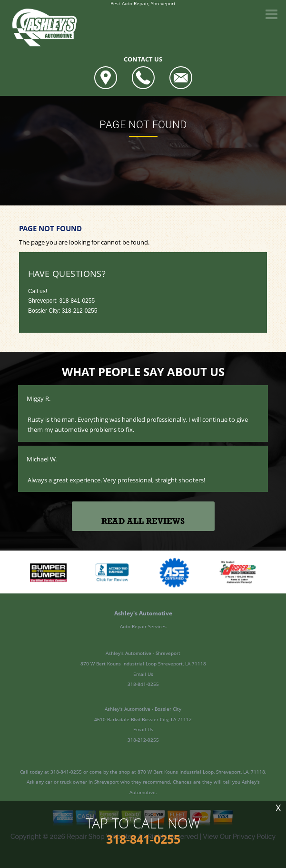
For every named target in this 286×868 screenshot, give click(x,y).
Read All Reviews (143, 521)
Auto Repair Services (143, 626)
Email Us (143, 674)
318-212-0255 (143, 740)
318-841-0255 (77, 301)
